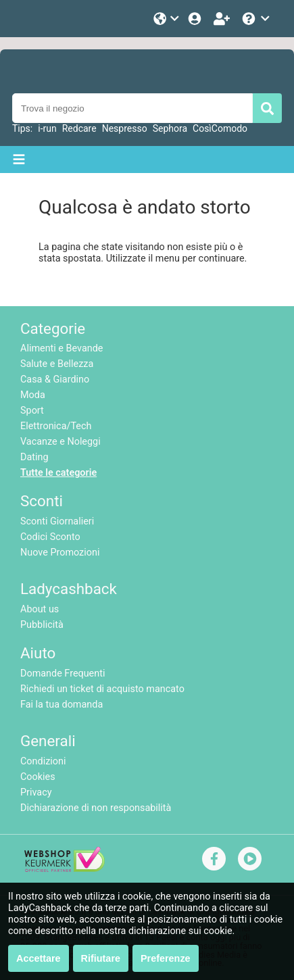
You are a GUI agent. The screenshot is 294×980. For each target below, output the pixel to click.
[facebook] (214, 859)
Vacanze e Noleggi (60, 442)
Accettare (39, 958)
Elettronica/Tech (56, 426)
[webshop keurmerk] (65, 869)
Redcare (79, 128)
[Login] (196, 19)
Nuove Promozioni (60, 553)
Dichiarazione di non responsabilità (96, 808)
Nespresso (125, 128)
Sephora (170, 128)
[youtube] (250, 859)
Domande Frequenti (63, 673)
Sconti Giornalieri (57, 521)
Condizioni (43, 761)
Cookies (38, 777)
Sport (32, 411)
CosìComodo (220, 128)
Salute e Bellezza (57, 364)
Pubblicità (42, 625)
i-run (47, 128)
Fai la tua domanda (62, 705)
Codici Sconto (50, 537)
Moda (33, 395)
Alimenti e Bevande (62, 348)
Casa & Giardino (55, 379)
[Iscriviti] (223, 19)
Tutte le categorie (58, 473)
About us (40, 609)
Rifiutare (101, 958)
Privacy (36, 792)
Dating (34, 457)
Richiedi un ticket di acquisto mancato (102, 689)
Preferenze (166, 958)
